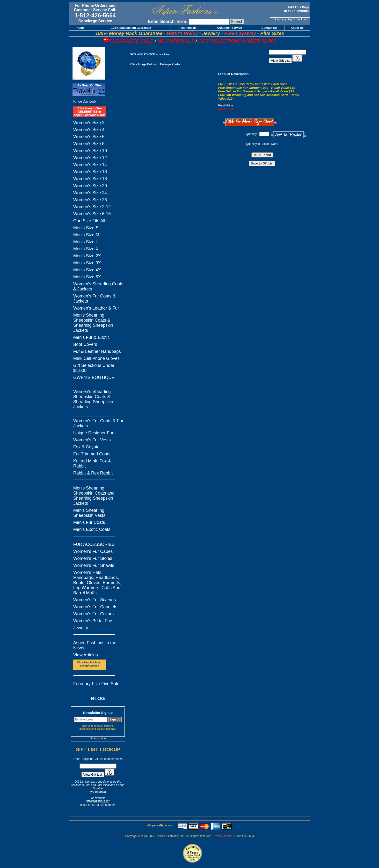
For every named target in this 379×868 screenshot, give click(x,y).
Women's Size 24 (90, 193)
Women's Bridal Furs (93, 621)
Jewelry (81, 628)
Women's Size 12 (90, 158)
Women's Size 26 (90, 200)
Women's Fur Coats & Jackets (94, 299)
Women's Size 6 (89, 137)
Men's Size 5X (87, 277)
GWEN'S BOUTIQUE (94, 378)
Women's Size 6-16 (92, 214)
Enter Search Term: (168, 22)
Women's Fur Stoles (93, 558)
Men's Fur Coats (89, 522)
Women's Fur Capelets (95, 607)
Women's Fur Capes (93, 551)
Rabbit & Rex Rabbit (93, 473)
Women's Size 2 (89, 123)
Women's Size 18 (90, 179)
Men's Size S (86, 228)
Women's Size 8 (89, 144)
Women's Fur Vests (92, 440)
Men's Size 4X (87, 270)
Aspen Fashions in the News (95, 645)
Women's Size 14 (90, 165)
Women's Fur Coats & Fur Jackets (98, 423)
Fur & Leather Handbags (97, 351)
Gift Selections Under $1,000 (94, 368)
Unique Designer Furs (94, 433)
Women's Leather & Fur (96, 308)
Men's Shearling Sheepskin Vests (89, 513)
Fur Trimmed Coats (92, 454)
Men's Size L (86, 242)
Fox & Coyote (86, 447)
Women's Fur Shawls (94, 565)
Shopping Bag (283, 19)
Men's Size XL (87, 249)
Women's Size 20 (90, 186)
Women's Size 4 (89, 130)
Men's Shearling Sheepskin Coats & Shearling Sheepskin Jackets (93, 323)
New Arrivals (85, 102)
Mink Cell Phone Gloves (96, 358)
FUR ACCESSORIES (94, 544)
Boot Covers (85, 344)
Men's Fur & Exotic (91, 337)
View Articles (86, 655)
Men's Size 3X (87, 263)
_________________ (94, 385)
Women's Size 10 (90, 151)
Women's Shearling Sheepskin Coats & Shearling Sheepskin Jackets (93, 399)
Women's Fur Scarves (95, 600)
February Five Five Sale (96, 684)
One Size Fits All (89, 221)
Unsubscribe (98, 738)
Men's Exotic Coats (92, 529)
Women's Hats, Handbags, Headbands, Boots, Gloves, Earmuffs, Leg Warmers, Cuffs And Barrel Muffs (97, 583)
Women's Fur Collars (93, 614)
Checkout (301, 19)
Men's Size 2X (87, 256)
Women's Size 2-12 (92, 207)
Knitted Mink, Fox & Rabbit (92, 464)
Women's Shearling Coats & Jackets (98, 286)
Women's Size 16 (90, 172)
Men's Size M (86, 235)
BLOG (98, 698)
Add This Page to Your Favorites (297, 9)
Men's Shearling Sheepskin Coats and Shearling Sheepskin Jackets (94, 496)
